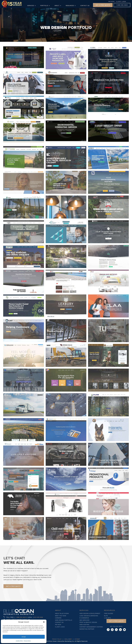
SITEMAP (77, 639)
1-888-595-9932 (21, 617)
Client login (60, 627)
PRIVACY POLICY (57, 639)
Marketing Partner (87, 629)
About (58, 6)
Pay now (58, 625)
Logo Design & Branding (89, 616)
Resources (71, 6)
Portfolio (45, 6)
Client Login (121, 2)
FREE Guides (109, 613)
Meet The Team (61, 616)
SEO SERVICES (84, 620)
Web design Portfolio (64, 620)
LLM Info (107, 618)
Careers (58, 618)
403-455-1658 (38, 617)
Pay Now (111, 2)
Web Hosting (84, 625)
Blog (106, 616)
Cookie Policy (19, 641)
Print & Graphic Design (88, 622)
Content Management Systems (91, 627)
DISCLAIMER (68, 639)
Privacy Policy (27, 641)
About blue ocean (62, 613)
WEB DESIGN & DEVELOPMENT (90, 613)
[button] (44, 622)
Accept (24, 637)
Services (32, 6)
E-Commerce (84, 618)
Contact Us (85, 6)
